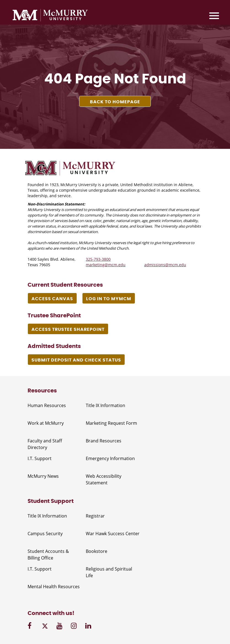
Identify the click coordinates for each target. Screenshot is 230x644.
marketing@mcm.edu (106, 265)
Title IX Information (105, 405)
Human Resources (47, 405)
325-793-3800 (98, 259)
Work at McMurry (46, 423)
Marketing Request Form (111, 423)
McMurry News (43, 476)
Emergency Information (110, 458)
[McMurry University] (50, 16)
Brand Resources (104, 441)
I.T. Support (40, 458)
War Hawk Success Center (113, 534)
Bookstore (97, 551)
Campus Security (45, 534)
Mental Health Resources (54, 587)
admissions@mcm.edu (165, 265)
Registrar (95, 516)
